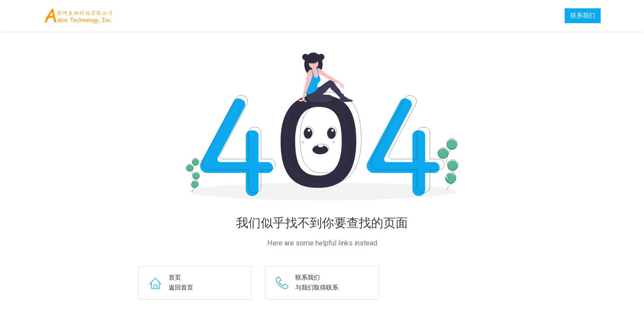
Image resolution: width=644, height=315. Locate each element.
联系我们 (583, 15)
